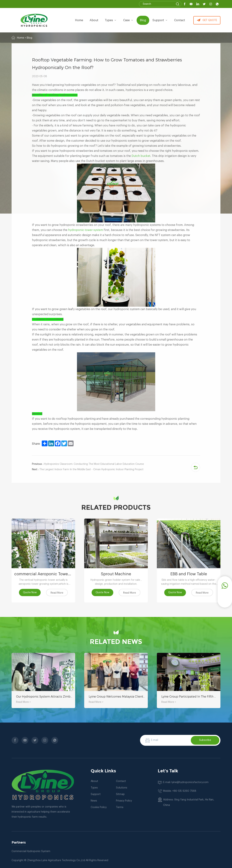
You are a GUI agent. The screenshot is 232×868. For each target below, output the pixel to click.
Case (128, 20)
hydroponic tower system (86, 230)
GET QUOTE (207, 20)
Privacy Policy (124, 801)
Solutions (122, 788)
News (94, 801)
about (94, 20)
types (111, 20)
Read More (57, 593)
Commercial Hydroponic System (31, 851)
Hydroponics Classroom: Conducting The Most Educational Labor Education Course (88, 464)
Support (160, 20)
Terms (120, 807)
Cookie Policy (99, 807)
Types (94, 788)
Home (79, 20)
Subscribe (205, 740)
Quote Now (30, 592)
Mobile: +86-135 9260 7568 (180, 791)
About (94, 781)
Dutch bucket (141, 156)
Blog (143, 20)
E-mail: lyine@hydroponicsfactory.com (186, 782)
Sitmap (120, 794)
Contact (180, 20)
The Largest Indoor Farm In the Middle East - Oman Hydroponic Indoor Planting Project (88, 470)
